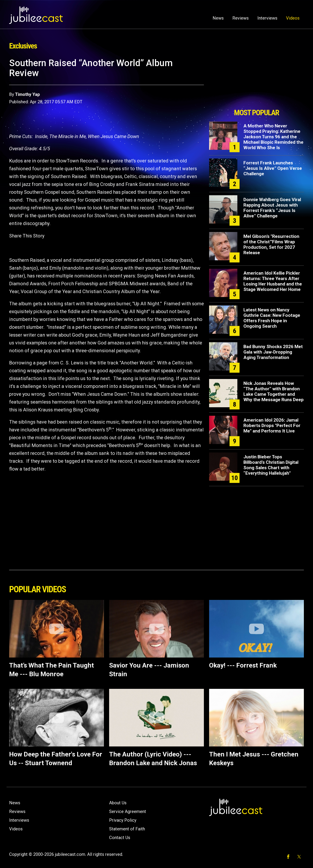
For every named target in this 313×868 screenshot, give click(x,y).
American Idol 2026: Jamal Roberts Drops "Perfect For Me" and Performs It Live (272, 426)
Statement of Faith (127, 829)
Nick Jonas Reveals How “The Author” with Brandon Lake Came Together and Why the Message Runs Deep (274, 391)
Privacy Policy (123, 820)
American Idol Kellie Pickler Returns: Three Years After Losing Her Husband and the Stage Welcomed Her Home (273, 281)
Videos (293, 18)
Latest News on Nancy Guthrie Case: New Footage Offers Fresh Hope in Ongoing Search (272, 318)
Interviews (267, 18)
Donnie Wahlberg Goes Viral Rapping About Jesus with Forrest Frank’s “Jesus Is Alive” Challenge (272, 208)
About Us (118, 803)
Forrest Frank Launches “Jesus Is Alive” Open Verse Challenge (273, 168)
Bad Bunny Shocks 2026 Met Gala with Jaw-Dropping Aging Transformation (273, 352)
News (218, 18)
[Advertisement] (256, 82)
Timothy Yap (27, 94)
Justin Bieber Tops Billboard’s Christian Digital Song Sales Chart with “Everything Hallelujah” (271, 465)
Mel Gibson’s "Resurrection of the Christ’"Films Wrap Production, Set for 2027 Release (271, 245)
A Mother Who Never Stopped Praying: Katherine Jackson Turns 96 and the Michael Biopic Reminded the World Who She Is (273, 137)
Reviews (241, 18)
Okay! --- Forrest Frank (243, 665)
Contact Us (120, 838)
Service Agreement (128, 811)
